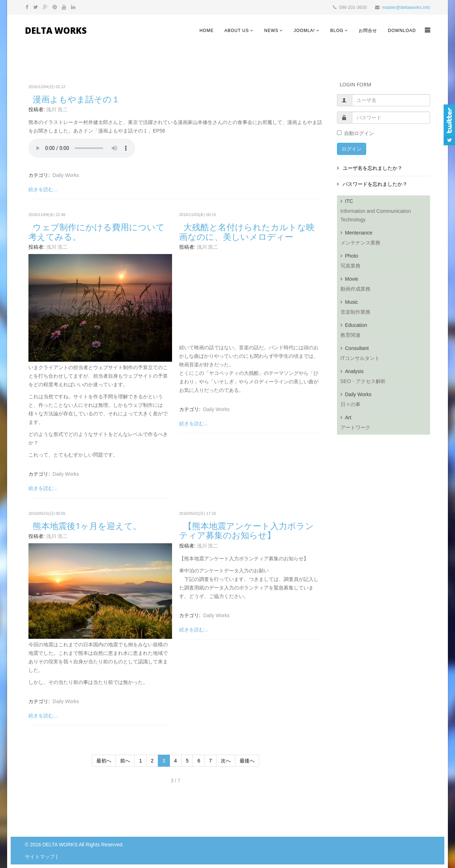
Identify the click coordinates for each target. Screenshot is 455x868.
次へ (226, 761)
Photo (386, 263)
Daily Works (66, 175)
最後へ (247, 761)
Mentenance (386, 240)
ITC (386, 212)
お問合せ (368, 31)
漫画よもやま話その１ (76, 99)
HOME (207, 31)
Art (386, 425)
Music (386, 309)
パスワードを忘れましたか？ (375, 184)
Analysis (386, 378)
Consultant (386, 355)
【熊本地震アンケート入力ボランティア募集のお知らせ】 (247, 530)
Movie (386, 286)
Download (402, 31)
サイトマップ (40, 857)
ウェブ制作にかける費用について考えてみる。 (97, 231)
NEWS (271, 31)
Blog (337, 31)
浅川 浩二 (57, 109)
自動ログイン (355, 133)
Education (386, 332)
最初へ (104, 761)
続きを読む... (43, 189)
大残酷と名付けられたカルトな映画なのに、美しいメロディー (247, 231)
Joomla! (304, 31)
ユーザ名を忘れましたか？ (372, 168)
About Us (237, 31)
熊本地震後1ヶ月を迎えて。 (87, 526)
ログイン (352, 149)
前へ (125, 761)
